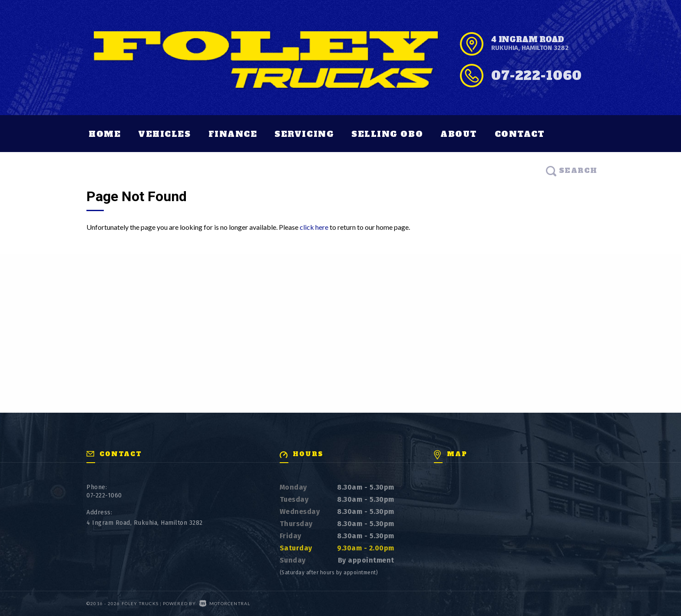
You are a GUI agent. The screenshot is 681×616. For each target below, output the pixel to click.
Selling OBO (387, 134)
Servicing (304, 134)
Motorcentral (225, 603)
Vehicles (164, 134)
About (459, 134)
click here (314, 227)
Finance (233, 134)
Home (105, 134)
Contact (520, 134)
